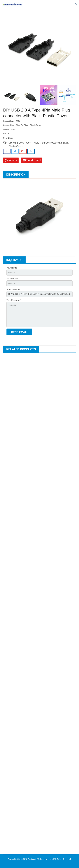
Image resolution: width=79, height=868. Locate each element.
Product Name (13, 290)
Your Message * (14, 300)
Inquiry (11, 160)
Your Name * (12, 268)
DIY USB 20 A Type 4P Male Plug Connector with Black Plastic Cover (38, 143)
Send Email (32, 160)
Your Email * (12, 279)
